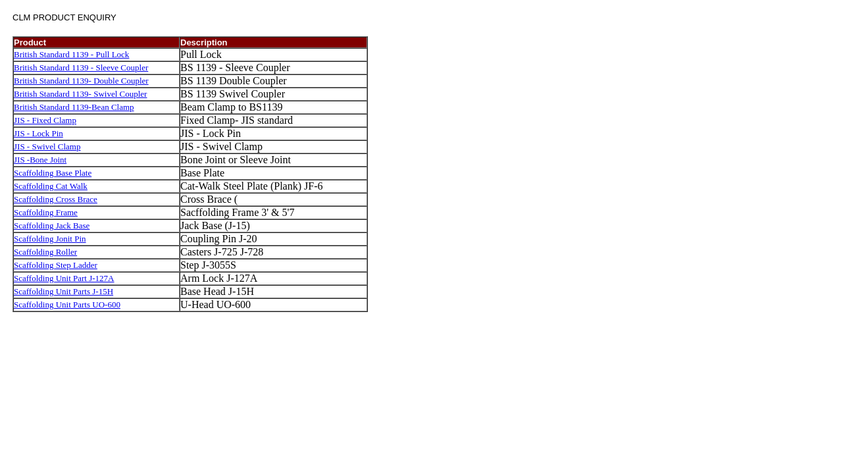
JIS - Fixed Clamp (45, 120)
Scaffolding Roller (45, 252)
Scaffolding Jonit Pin (50, 239)
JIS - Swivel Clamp (47, 146)
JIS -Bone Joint (40, 160)
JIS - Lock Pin (38, 133)
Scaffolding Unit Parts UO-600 (67, 304)
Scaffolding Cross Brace (56, 199)
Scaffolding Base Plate (53, 173)
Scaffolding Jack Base (52, 225)
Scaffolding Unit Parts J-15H (64, 291)
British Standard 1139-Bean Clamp (74, 107)
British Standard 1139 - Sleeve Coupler (81, 67)
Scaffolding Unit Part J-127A (64, 278)
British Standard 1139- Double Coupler (81, 81)
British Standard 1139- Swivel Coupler (80, 94)
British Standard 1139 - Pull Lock (71, 54)
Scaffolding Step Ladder (56, 265)
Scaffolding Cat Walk (51, 186)
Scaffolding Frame (46, 212)
